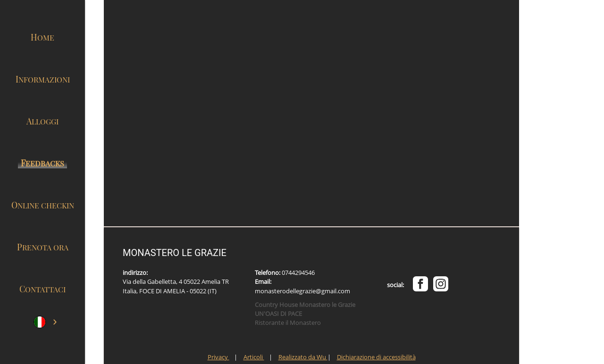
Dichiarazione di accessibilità (376, 357)
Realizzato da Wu (303, 357)
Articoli (254, 357)
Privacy (218, 357)
